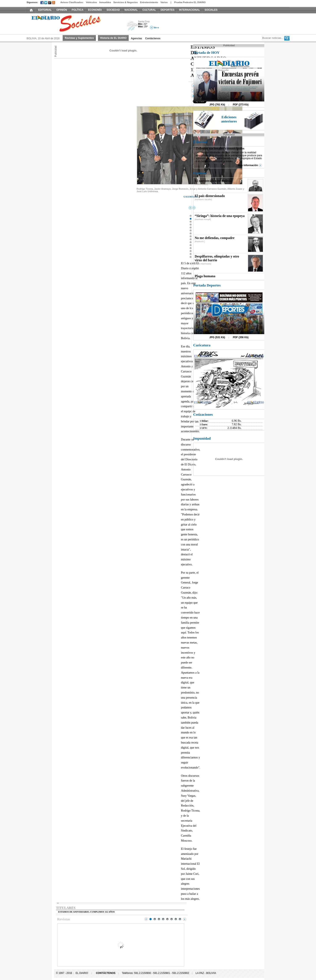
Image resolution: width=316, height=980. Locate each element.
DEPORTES (168, 10)
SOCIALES (211, 10)
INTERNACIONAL (190, 10)
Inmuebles (105, 2)
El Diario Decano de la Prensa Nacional (74, 23)
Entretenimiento (149, 2)
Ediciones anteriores (229, 119)
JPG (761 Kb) (217, 105)
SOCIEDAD (113, 10)
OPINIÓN (62, 10)
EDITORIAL (45, 10)
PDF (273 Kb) (241, 105)
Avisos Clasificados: (72, 2)
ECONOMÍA (95, 10)
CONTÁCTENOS (106, 973)
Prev (146, 919)
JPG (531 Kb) (217, 337)
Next (185, 919)
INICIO (31, 10)
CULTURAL (149, 10)
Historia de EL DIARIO (113, 38)
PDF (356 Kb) (241, 337)
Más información (248, 165)
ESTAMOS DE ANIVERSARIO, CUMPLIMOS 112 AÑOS (87, 912)
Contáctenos (153, 38)
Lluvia (132, 26)
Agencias (136, 38)
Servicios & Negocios (126, 2)
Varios (164, 2)
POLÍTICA (78, 10)
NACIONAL (131, 10)
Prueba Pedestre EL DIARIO (190, 2)
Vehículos (91, 2)
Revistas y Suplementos (79, 38)
